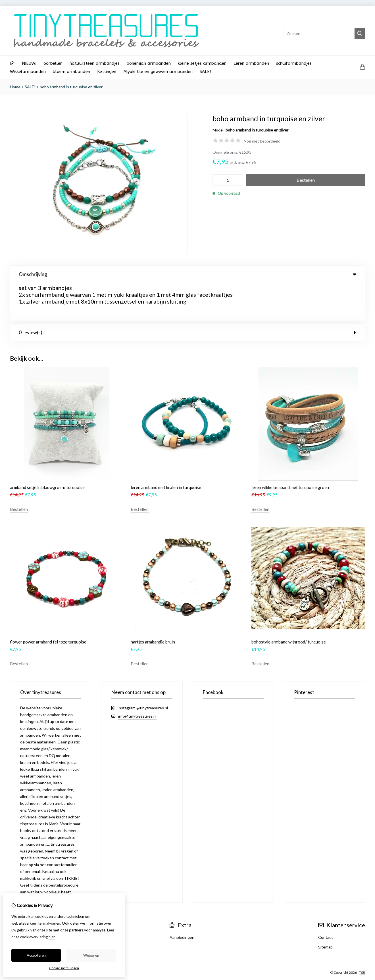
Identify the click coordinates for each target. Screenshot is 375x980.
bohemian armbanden (149, 63)
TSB (362, 935)
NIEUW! (29, 63)
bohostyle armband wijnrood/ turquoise (289, 604)
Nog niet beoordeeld (262, 141)
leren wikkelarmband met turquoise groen (290, 450)
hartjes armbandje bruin (153, 604)
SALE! (205, 72)
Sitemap (325, 909)
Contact (326, 899)
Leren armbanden (251, 63)
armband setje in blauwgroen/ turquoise (47, 450)
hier (52, 937)
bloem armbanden (71, 72)
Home (15, 87)
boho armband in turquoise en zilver (71, 87)
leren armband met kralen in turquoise (166, 450)
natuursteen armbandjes (95, 63)
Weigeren (91, 955)
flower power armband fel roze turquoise (48, 604)
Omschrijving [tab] (188, 274)
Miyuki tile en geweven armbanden (158, 72)
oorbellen (53, 63)
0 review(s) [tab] (188, 295)
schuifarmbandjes (294, 63)
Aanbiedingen (182, 899)
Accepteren (36, 955)
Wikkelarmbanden (28, 72)
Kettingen (107, 72)
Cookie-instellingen (64, 968)
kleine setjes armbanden (202, 63)
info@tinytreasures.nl (137, 678)
